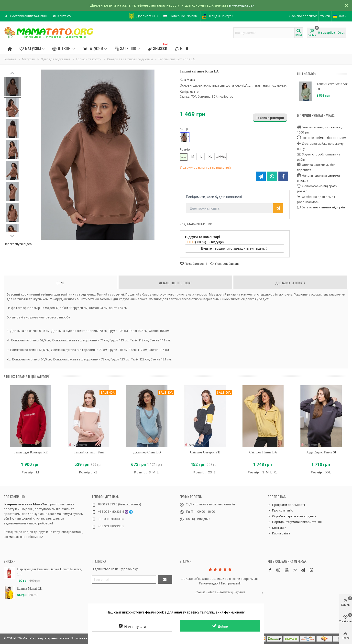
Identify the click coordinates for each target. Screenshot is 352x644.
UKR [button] (340, 16)
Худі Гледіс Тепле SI (321, 452)
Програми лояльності (286, 505)
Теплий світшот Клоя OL (332, 87)
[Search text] (264, 33)
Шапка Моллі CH (30, 588)
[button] (27, 16)
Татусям (93, 48)
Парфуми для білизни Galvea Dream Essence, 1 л (50, 572)
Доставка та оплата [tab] (290, 283)
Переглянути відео (18, 244)
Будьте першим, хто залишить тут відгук (234, 248)
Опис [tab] (60, 283)
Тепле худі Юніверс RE (31, 452)
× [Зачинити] (346, 5)
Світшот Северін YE (205, 452)
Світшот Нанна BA (263, 452)
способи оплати (324, 154)
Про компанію (14, 496)
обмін (320, 138)
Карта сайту (279, 533)
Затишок (125, 48)
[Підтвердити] (165, 579)
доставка (331, 127)
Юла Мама (187, 80)
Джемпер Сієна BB (147, 452)
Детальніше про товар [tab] (175, 283)
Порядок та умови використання (295, 522)
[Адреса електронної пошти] (124, 579)
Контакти (277, 528)
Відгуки (186, 561)
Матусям (30, 48)
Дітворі (62, 48)
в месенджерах (242, 5)
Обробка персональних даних (292, 516)
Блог (182, 48)
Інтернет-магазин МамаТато (27, 504)
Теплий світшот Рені (89, 452)
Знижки (158, 48)
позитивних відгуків (329, 207)
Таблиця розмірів (270, 118)
